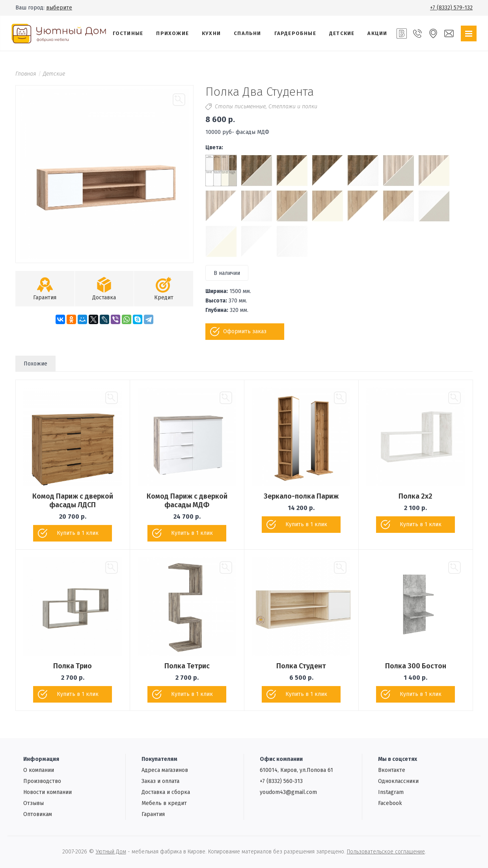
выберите (59, 8)
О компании (39, 770)
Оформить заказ (245, 331)
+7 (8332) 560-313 (281, 781)
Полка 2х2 (415, 496)
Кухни (211, 33)
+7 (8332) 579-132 (451, 8)
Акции (377, 33)
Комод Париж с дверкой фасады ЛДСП (73, 501)
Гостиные (128, 33)
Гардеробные (295, 33)
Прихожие (172, 33)
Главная (26, 74)
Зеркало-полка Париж (301, 496)
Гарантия (153, 814)
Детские (342, 33)
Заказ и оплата (160, 781)
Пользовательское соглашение (386, 852)
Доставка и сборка (166, 792)
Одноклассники (398, 781)
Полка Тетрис (187, 666)
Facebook (390, 803)
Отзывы (34, 803)
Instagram (391, 792)
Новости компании (47, 792)
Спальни (247, 33)
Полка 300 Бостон (416, 666)
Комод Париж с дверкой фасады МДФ (187, 501)
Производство (42, 781)
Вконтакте (392, 770)
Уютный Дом (111, 852)
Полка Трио (73, 666)
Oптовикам (38, 814)
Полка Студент (301, 666)
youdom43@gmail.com (288, 792)
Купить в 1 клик (78, 533)
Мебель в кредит (164, 803)
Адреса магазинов (165, 770)
